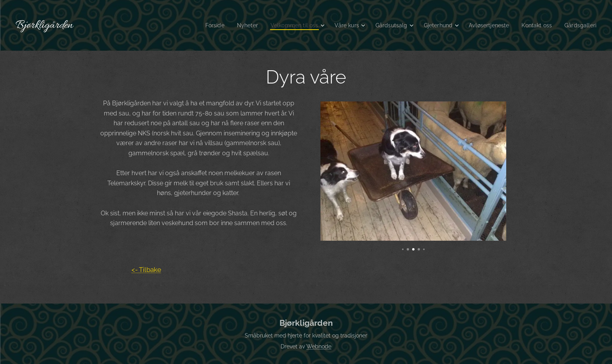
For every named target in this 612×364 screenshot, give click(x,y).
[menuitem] (197, 25)
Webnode (319, 346)
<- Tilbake (146, 270)
